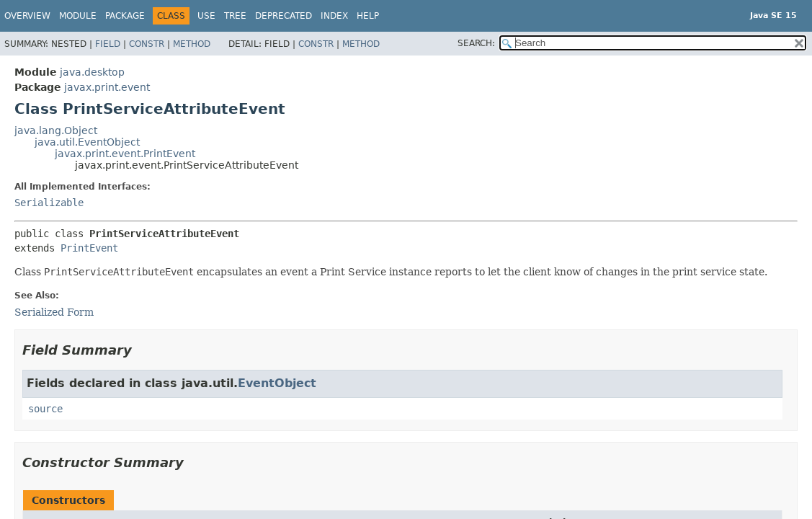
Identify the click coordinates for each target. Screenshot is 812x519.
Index (334, 16)
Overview (27, 16)
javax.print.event (107, 87)
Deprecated (284, 16)
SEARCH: (476, 43)
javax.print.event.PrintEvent (125, 154)
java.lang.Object (56, 130)
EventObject (277, 383)
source (45, 409)
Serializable (49, 203)
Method (192, 44)
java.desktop (92, 72)
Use (206, 16)
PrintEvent (89, 248)
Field (108, 44)
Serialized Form (54, 312)
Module (78, 16)
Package (125, 16)
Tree (235, 16)
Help (368, 16)
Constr (147, 44)
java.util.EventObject (87, 142)
